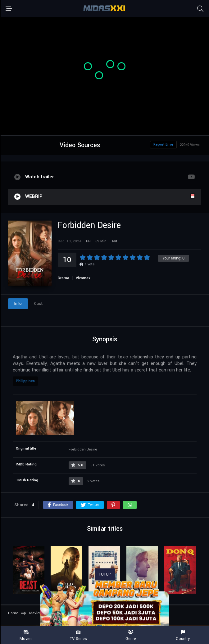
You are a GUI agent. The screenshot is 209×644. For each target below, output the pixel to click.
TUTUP (105, 574)
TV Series (78, 635)
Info (18, 304)
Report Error (163, 145)
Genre (131, 635)
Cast (39, 304)
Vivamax (83, 278)
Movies (26, 635)
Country (183, 635)
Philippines (25, 381)
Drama (64, 278)
